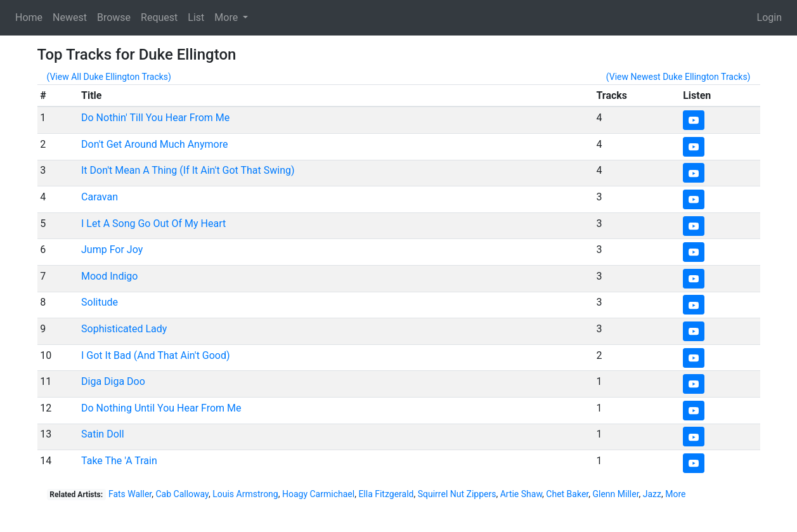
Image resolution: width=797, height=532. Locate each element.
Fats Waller (130, 494)
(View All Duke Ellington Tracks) (109, 77)
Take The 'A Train (119, 461)
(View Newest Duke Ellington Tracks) (678, 77)
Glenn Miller (615, 494)
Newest (70, 17)
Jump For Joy (112, 250)
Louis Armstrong (245, 494)
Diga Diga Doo (113, 381)
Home (29, 17)
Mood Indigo (109, 276)
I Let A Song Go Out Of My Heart (153, 224)
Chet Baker (567, 494)
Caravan (100, 197)
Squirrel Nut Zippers (457, 494)
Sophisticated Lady (124, 329)
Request (159, 17)
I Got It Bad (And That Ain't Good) (156, 355)
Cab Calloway (182, 494)
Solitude (100, 302)
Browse (114, 17)
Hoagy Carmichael (318, 494)
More (675, 494)
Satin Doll (103, 434)
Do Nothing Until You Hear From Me (161, 408)
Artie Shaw (521, 494)
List (196, 17)
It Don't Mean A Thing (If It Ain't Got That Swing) (188, 170)
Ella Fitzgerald (386, 494)
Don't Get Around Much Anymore (154, 144)
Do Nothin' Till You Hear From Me (155, 118)
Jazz (652, 494)
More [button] (227, 17)
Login (769, 17)
